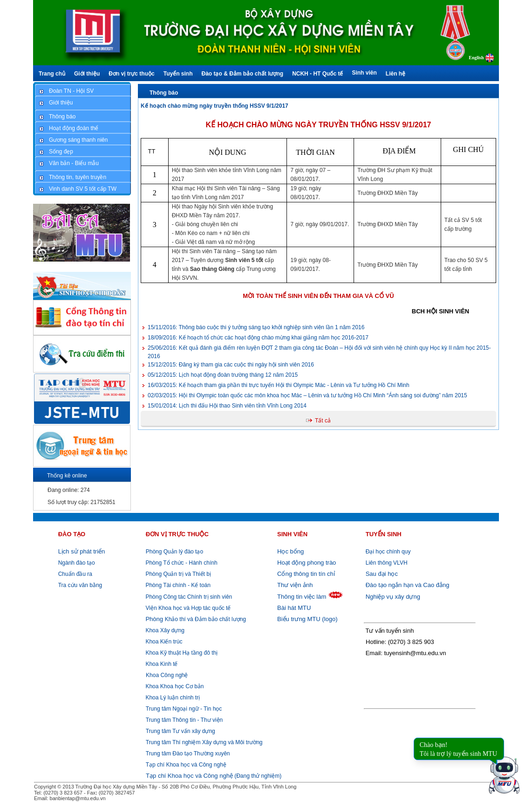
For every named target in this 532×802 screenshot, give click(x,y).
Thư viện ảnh (295, 585)
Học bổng (290, 551)
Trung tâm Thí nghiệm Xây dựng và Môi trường (204, 742)
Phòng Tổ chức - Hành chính (181, 563)
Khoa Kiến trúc (163, 642)
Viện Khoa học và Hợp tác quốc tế (187, 608)
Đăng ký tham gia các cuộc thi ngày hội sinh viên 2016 (231, 365)
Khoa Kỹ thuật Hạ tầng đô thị (181, 653)
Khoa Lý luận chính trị (172, 698)
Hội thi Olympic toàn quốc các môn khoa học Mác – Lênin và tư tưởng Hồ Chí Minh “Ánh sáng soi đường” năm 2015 (307, 395)
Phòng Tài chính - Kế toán (177, 585)
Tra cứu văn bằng (80, 585)
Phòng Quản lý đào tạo (174, 552)
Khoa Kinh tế (161, 664)
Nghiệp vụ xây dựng (393, 597)
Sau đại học (382, 574)
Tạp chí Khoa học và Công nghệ (186, 765)
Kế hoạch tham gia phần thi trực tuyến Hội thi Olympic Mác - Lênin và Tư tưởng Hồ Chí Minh (279, 385)
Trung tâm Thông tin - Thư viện (184, 720)
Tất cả (323, 421)
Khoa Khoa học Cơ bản (174, 686)
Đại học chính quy (388, 552)
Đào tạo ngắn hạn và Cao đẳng (408, 585)
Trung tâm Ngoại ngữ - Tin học (184, 709)
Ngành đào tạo (77, 563)
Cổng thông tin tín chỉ (306, 574)
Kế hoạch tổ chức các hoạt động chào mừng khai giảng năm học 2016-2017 (258, 338)
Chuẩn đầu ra (75, 574)
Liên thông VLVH (387, 563)
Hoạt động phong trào (307, 563)
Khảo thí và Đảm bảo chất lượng (195, 619)
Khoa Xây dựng (164, 630)
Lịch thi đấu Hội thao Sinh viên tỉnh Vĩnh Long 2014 (227, 406)
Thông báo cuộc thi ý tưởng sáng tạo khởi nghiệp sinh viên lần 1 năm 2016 (256, 327)
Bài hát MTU (294, 608)
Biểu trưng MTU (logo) (307, 619)
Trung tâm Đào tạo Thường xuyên (188, 754)
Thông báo (164, 93)
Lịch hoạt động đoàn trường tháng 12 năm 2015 (223, 375)
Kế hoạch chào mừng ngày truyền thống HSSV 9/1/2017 (215, 106)
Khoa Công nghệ (167, 675)
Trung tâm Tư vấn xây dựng (181, 731)
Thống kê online (67, 476)
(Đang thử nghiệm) (214, 776)
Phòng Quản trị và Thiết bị (177, 574)
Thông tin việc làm (302, 597)
